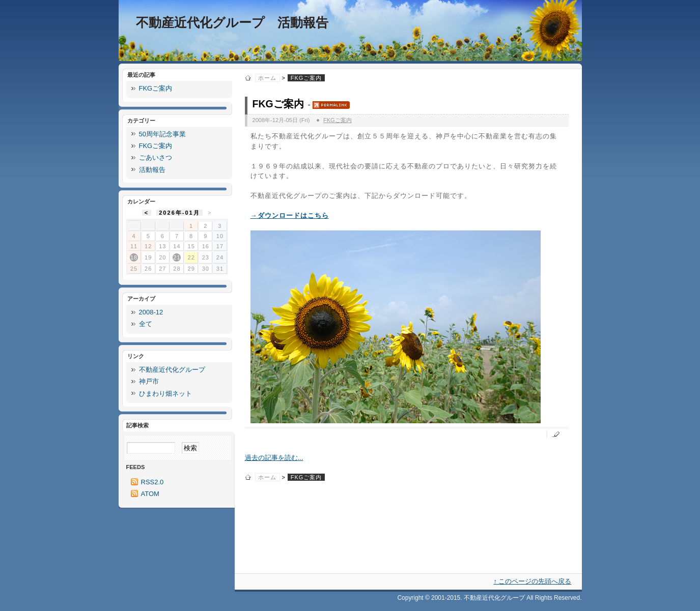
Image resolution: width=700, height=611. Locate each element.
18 (134, 257)
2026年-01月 (179, 213)
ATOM (150, 494)
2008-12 (151, 312)
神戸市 (149, 381)
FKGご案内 (278, 104)
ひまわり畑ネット (165, 394)
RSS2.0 (152, 482)
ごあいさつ (156, 157)
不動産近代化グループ (172, 370)
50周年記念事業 (162, 134)
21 (177, 257)
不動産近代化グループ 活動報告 (232, 23)
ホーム (267, 78)
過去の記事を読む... (274, 458)
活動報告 (152, 170)
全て (146, 324)
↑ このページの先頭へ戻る (532, 581)
